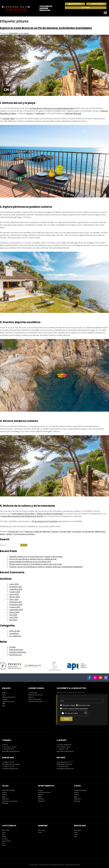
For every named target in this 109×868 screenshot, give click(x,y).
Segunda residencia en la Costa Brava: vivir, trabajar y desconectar (36, 556)
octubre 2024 (15, 607)
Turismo (17, 534)
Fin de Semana (88, 532)
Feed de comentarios (18, 652)
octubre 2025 (15, 592)
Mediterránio (100, 532)
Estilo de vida (13, 532)
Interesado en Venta (84, 705)
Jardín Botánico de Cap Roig (23, 514)
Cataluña (55, 532)
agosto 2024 (14, 612)
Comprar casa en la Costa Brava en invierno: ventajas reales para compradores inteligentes (46, 567)
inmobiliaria (14, 633)
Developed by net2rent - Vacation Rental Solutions (65, 865)
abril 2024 (13, 620)
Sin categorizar (15, 636)
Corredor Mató (8, 119)
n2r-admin (25, 33)
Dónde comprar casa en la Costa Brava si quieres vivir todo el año (36, 564)
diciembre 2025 (16, 587)
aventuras (29, 532)
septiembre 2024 (16, 610)
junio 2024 (14, 617)
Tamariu (30, 113)
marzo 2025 (14, 594)
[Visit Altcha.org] (85, 713)
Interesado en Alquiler (69, 705)
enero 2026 (14, 584)
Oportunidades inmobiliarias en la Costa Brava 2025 (30, 562)
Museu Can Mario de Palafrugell (50, 514)
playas (3, 534)
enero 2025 (14, 599)
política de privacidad (81, 709)
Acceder (13, 647)
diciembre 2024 (16, 602)
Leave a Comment (27, 534)
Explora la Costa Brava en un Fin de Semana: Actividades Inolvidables (46, 28)
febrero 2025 (15, 597)
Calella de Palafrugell (73, 113)
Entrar (87, 8)
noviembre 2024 (16, 605)
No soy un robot (71, 713)
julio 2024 (13, 615)
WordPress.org (15, 655)
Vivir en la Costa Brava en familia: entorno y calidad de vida (33, 559)
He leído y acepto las (75, 709)
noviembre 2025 (16, 589)
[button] (105, 13)
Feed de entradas (16, 650)
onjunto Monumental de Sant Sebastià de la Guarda (22, 516)
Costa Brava (77, 532)
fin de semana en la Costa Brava (45, 521)
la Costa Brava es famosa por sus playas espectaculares (52, 108)
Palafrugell (40, 113)
